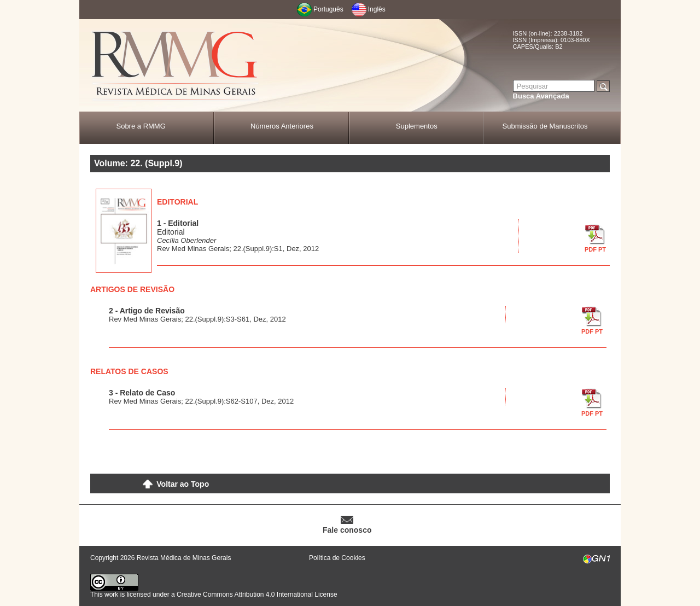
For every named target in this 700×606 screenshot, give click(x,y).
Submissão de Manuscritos (545, 126)
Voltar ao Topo (183, 484)
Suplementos (417, 126)
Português (328, 9)
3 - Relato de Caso (142, 393)
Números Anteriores (282, 126)
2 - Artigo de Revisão (147, 311)
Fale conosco (347, 530)
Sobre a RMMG (141, 126)
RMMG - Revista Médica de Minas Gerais (175, 66)
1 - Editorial (178, 223)
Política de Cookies (337, 558)
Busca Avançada (541, 96)
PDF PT (595, 249)
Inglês (377, 9)
